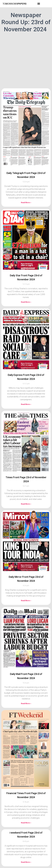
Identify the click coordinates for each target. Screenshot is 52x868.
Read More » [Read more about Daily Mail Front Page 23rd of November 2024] (26, 688)
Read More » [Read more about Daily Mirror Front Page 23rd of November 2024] (26, 585)
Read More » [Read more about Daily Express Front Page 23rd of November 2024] (26, 388)
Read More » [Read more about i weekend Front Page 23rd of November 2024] (26, 846)
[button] (39, 4)
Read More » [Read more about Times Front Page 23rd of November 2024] (26, 488)
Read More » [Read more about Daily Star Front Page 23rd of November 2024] (26, 286)
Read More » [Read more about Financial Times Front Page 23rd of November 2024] (26, 807)
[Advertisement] (26, 60)
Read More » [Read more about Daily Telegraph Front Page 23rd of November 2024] (26, 186)
